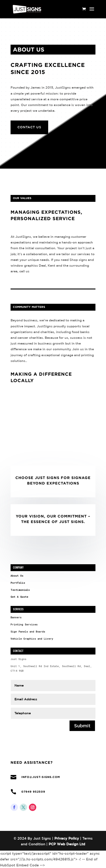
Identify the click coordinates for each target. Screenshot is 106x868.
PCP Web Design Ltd (67, 844)
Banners (16, 617)
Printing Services (24, 624)
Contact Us (29, 127)
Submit (82, 726)
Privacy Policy (67, 838)
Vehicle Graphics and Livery (32, 639)
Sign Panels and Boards (28, 631)
